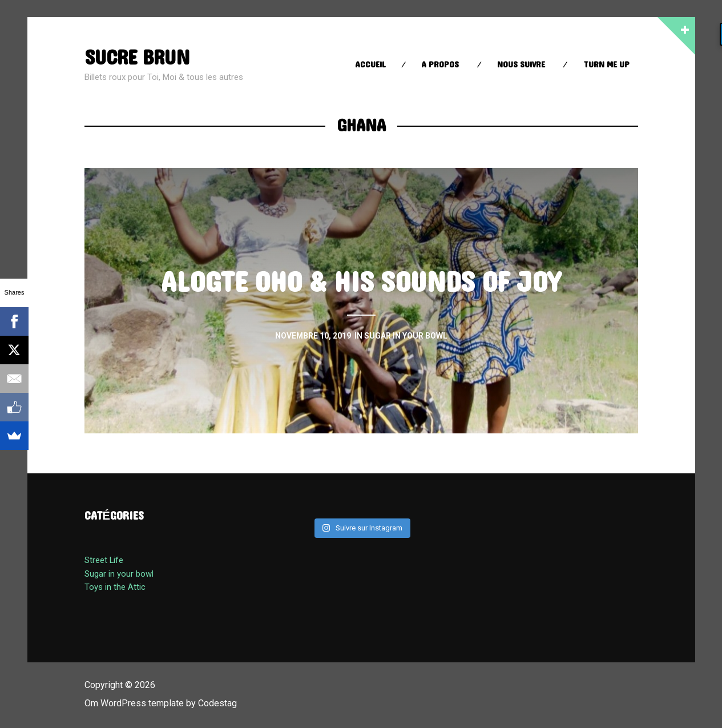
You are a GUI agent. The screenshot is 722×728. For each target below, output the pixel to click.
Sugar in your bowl (119, 574)
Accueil (370, 65)
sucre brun (138, 58)
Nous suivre (521, 65)
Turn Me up (606, 65)
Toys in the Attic (115, 587)
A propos (440, 65)
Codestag (217, 703)
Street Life (104, 560)
